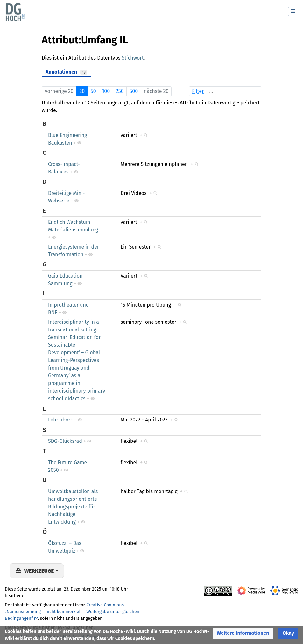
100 (106, 91)
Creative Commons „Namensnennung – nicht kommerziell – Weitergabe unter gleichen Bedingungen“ (72, 612)
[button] (243, 633)
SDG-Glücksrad (65, 441)
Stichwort (133, 58)
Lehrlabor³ (60, 420)
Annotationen (66, 72)
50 (93, 91)
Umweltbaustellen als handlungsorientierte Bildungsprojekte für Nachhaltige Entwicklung (73, 507)
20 (82, 91)
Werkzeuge (39, 571)
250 (120, 91)
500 (134, 91)
